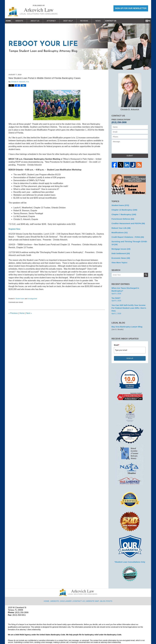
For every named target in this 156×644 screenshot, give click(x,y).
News (104, 21)
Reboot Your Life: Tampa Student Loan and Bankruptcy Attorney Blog (33, 11)
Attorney (57, 21)
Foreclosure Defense (122, 218)
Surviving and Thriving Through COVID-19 (129, 240)
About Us (41, 21)
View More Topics (119, 259)
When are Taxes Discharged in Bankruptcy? (129, 284)
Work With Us (120, 21)
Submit (130, 156)
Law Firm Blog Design (136, 636)
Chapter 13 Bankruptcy (123, 209)
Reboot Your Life (120, 226)
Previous (13, 313)
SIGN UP (130, 347)
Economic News (120, 254)
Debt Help (74, 21)
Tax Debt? (116, 291)
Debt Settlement (120, 250)
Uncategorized (32, 299)
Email (117, 334)
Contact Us (140, 21)
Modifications (119, 231)
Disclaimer (67, 588)
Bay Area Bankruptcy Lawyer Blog (125, 316)
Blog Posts (106, 588)
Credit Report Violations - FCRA (126, 235)
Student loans (20, 299)
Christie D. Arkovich (130, 92)
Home (11, 21)
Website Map (93, 588)
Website (25, 21)
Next (29, 313)
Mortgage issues (120, 246)
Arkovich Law (33, 636)
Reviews (90, 21)
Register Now (14, 229)
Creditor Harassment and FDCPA (127, 222)
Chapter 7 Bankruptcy (123, 214)
